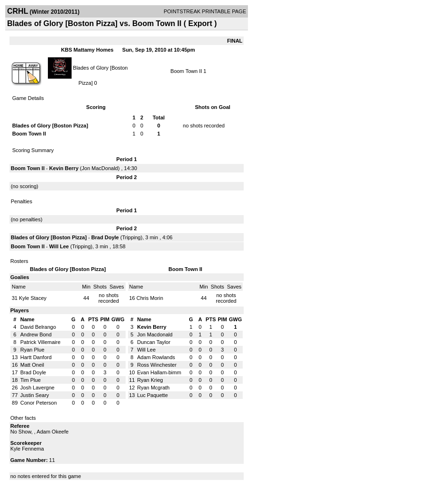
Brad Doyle (105, 237)
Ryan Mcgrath (153, 388)
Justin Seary (35, 395)
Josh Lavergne (37, 388)
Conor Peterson (39, 403)
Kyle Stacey (33, 298)
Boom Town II (186, 71)
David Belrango (38, 327)
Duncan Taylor (154, 342)
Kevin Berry (64, 168)
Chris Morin (150, 298)
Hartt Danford (36, 357)
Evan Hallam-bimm (159, 372)
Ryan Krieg (150, 380)
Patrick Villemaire (41, 342)
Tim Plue (31, 380)
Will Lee (59, 246)
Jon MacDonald (100, 168)
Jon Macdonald (155, 334)
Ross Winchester (157, 365)
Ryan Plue (32, 350)
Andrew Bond (36, 334)
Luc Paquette (152, 395)
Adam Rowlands (156, 357)
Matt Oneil (32, 365)
